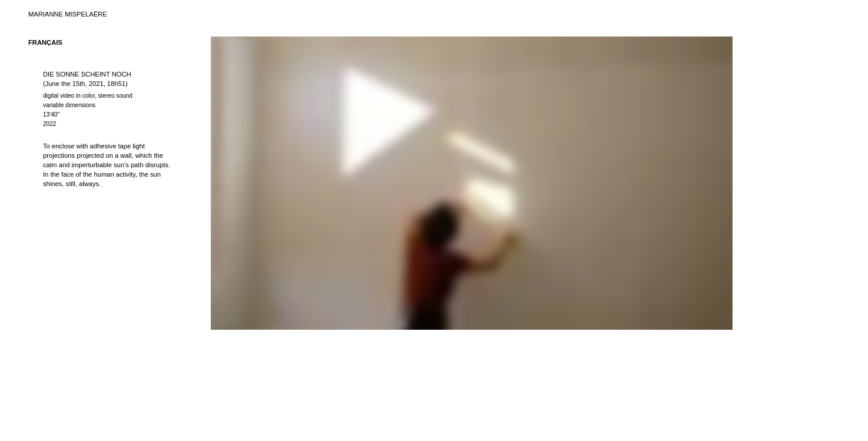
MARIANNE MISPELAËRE (68, 14)
